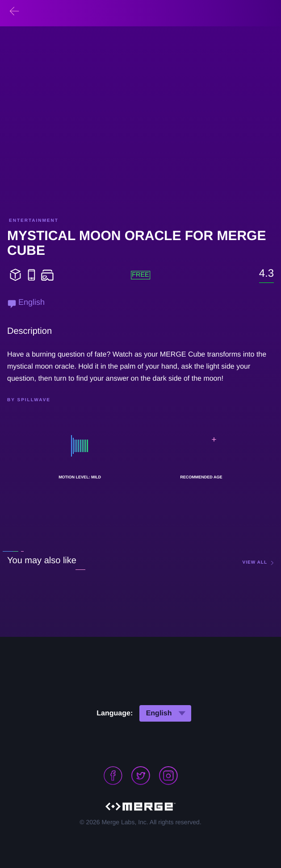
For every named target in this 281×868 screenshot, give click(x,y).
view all (255, 563)
